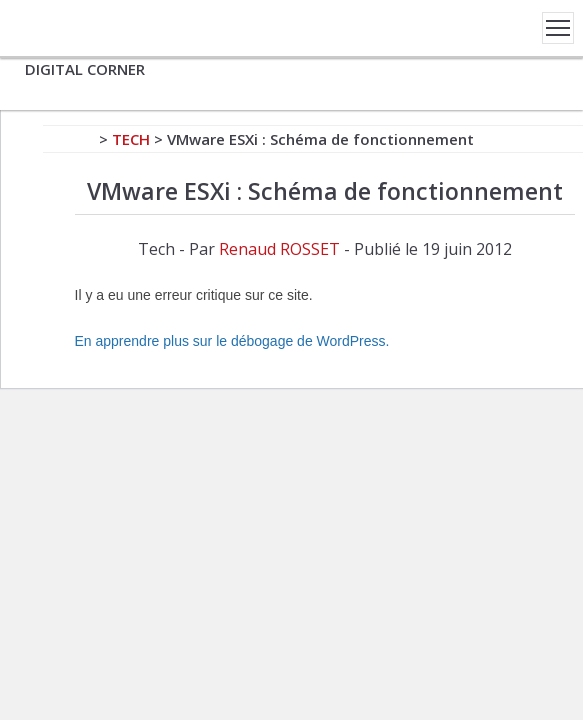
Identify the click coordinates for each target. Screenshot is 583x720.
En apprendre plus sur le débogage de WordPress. (232, 341)
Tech (131, 139)
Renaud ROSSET (279, 249)
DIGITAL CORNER (85, 69)
